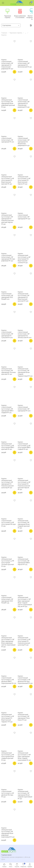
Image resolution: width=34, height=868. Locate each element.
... (26, 33)
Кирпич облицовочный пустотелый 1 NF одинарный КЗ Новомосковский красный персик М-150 (7, 219)
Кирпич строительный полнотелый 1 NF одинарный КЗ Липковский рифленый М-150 (24, 103)
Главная (4, 33)
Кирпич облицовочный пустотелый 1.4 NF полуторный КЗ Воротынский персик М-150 (24, 180)
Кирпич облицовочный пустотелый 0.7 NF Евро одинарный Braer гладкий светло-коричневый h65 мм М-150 (25, 601)
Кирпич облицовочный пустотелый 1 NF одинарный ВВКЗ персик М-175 (24, 561)
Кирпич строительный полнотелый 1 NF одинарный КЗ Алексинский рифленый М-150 (7, 64)
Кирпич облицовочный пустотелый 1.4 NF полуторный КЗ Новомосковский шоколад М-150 (24, 641)
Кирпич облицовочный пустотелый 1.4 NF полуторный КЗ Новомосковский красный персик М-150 (24, 484)
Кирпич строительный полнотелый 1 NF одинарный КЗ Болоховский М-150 (25, 64)
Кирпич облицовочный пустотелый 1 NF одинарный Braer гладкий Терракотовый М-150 (25, 372)
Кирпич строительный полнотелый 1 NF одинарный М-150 (24, 216)
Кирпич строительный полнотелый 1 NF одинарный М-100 (8, 139)
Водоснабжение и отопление (23, 17)
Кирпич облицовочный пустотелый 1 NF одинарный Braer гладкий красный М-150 (24, 524)
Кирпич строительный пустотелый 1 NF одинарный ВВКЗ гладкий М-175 (7, 409)
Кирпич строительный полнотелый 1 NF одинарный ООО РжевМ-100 (7, 296)
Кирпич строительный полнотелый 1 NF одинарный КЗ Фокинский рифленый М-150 (24, 141)
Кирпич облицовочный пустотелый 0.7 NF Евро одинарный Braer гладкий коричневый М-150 (24, 756)
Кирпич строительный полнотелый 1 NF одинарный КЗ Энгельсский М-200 (25, 334)
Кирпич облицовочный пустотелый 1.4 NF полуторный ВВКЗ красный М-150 (8, 446)
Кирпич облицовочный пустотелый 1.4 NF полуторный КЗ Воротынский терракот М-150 (8, 718)
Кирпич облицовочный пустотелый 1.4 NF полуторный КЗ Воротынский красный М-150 (8, 180)
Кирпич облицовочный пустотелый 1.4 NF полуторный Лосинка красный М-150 (8, 562)
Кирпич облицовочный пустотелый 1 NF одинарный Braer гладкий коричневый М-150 (25, 794)
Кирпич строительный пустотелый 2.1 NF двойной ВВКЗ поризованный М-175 (9, 680)
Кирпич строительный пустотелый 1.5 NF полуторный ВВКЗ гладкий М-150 (24, 446)
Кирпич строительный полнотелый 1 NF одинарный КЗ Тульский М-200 (7, 334)
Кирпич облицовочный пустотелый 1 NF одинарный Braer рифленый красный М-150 (8, 103)
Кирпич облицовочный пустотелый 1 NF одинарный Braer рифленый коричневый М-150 (8, 833)
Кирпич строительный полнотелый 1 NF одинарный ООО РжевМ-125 (7, 600)
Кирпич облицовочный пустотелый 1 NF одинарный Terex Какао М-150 (24, 717)
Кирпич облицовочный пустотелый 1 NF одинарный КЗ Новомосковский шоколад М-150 (7, 483)
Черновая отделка (9, 17)
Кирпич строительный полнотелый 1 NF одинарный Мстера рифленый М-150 (8, 257)
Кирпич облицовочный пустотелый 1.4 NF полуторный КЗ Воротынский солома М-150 (24, 258)
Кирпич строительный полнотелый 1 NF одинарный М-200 (24, 408)
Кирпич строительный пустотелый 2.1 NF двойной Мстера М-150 (8, 793)
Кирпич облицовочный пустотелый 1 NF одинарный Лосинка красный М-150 (9, 371)
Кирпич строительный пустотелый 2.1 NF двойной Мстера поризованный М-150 (25, 680)
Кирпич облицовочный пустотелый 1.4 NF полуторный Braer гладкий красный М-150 (8, 756)
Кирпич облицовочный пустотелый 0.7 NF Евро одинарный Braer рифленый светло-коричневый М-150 (8, 642)
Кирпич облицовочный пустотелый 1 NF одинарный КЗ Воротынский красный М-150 (24, 297)
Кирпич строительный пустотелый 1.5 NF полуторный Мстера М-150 (9, 523)
